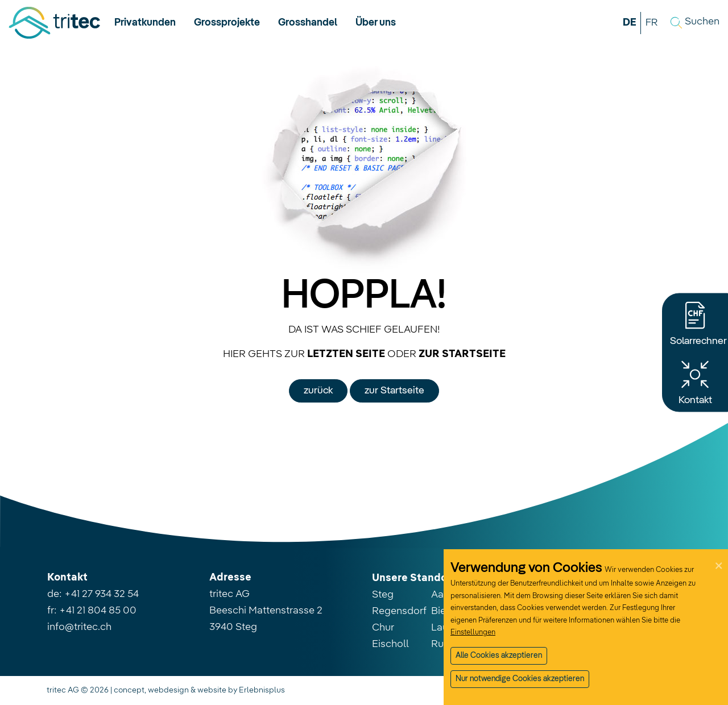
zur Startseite (394, 391)
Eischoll (390, 644)
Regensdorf (399, 611)
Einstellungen (473, 633)
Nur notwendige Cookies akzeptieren (520, 679)
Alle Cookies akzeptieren (499, 656)
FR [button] (652, 23)
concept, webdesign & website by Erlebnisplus (199, 690)
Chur (383, 628)
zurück (318, 391)
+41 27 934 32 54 (102, 594)
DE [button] (630, 23)
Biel (440, 611)
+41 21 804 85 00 (98, 611)
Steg (383, 595)
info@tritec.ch (79, 627)
